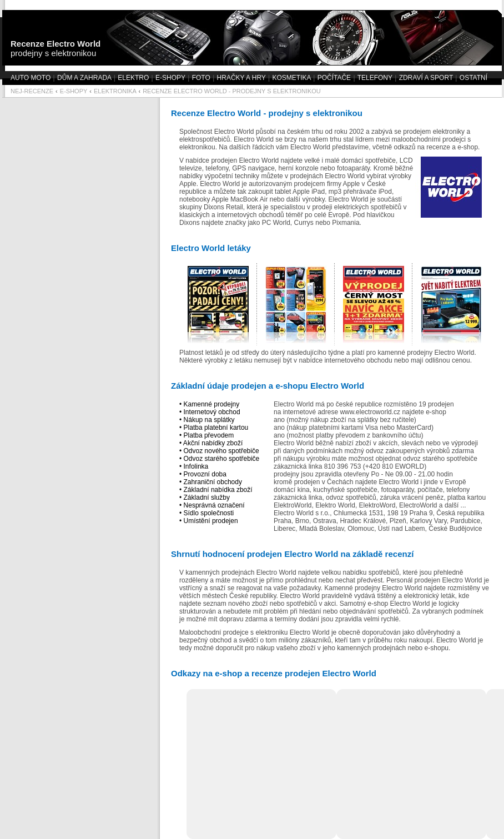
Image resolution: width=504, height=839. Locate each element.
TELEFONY (375, 78)
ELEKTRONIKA (115, 91)
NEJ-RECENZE (32, 91)
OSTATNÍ (473, 78)
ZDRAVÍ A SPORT (426, 78)
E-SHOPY (170, 78)
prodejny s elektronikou (56, 48)
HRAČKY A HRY (241, 78)
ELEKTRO (133, 78)
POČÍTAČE (334, 78)
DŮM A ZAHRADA (84, 78)
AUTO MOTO (31, 78)
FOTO (201, 78)
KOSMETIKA (291, 78)
